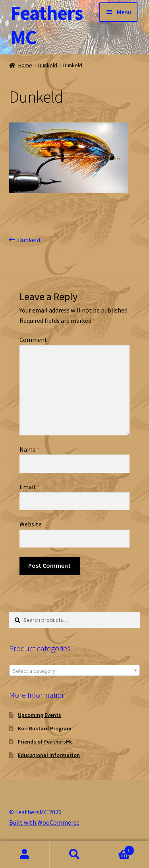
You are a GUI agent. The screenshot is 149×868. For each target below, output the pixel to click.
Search (74, 854)
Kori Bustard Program (45, 728)
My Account (25, 854)
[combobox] (75, 670)
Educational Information (49, 755)
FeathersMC (46, 25)
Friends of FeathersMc (45, 742)
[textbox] (75, 671)
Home (25, 65)
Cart (117, 849)
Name (30, 449)
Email (29, 487)
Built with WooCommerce (44, 822)
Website (31, 524)
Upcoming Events (40, 715)
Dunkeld (48, 65)
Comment (35, 340)
